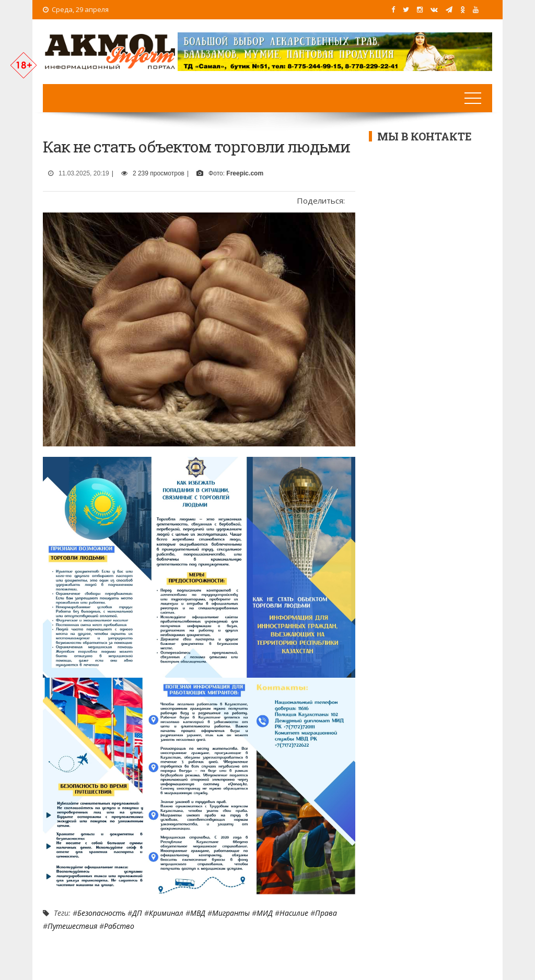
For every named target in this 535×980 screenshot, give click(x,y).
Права (326, 913)
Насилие (294, 913)
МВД (198, 913)
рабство (119, 926)
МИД (265, 913)
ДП (137, 913)
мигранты (231, 913)
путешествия (72, 926)
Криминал (166, 913)
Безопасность (101, 913)
